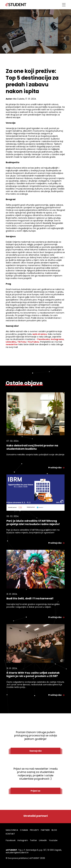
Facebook (11, 840)
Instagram (23, 840)
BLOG (54, 830)
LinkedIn (43, 840)
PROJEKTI (34, 830)
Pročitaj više (56, 468)
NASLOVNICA (12, 830)
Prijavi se (35, 791)
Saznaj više (36, 751)
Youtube (53, 840)
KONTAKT (10, 834)
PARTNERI (45, 830)
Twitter (33, 840)
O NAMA (24, 830)
